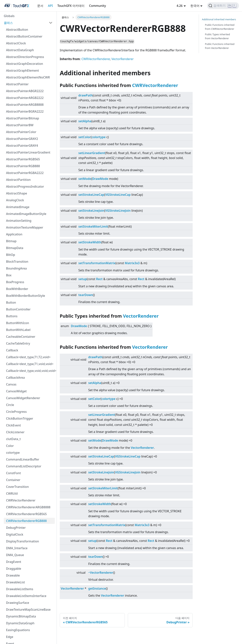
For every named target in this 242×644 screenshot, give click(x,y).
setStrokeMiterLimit (93, 226)
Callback (12, 350)
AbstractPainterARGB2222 (25, 98)
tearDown (86, 295)
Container (13, 480)
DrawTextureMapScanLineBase (28, 610)
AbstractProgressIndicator (25, 186)
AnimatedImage (18, 207)
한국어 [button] (195, 6)
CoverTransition (17, 487)
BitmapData (15, 248)
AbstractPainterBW (20, 125)
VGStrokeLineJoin (118, 211)
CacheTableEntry (18, 343)
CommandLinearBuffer (23, 459)
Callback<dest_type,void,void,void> (30, 371)
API (50, 6)
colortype (13, 453)
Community (97, 6)
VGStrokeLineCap (118, 195)
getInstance (97, 588)
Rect (99, 279)
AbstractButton (17, 30)
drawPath (86, 95)
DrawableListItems (20, 589)
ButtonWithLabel (18, 330)
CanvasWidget (16, 391)
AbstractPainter (17, 84)
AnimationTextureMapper (25, 227)
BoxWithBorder (17, 289)
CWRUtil (12, 494)
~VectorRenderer (101, 573)
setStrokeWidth (90, 242)
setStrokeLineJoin (91, 211)
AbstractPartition (18, 180)
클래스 (8, 23)
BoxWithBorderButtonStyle (26, 296)
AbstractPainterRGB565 (23, 159)
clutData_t (13, 439)
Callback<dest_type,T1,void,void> (30, 364)
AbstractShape (17, 193)
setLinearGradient (92, 153)
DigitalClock (15, 534)
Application (14, 234)
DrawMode (100, 179)
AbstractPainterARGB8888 (25, 105)
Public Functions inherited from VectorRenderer (220, 46)
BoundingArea (16, 268)
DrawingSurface (18, 603)
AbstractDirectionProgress (25, 57)
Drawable (13, 575)
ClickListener (15, 432)
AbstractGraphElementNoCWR (28, 77)
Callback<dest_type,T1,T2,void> (28, 357)
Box (9, 275)
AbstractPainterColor (21, 132)
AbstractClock (16, 43)
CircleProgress (16, 412)
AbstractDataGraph (20, 50)
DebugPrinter (16, 528)
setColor (85, 137)
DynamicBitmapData (21, 616)
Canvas (11, 384)
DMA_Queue (15, 555)
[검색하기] (223, 6)
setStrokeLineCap (91, 195)
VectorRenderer (123, 59)
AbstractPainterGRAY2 (22, 139)
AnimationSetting (19, 221)
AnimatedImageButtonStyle (26, 214)
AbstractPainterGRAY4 (22, 146)
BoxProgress (15, 282)
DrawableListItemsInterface (26, 596)
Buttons (12, 316)
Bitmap (11, 241)
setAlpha (85, 121)
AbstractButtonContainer (24, 36)
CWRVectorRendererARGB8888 (28, 507)
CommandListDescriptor (24, 466)
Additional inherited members (219, 19)
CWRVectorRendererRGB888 (26, 521)
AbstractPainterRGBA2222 (25, 173)
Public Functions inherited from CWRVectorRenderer (220, 27)
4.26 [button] (180, 6)
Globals (9, 16)
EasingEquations (18, 630)
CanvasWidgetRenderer (23, 398)
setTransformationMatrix (97, 263)
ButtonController (18, 309)
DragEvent (14, 562)
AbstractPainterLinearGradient (28, 152)
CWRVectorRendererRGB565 (26, 514)
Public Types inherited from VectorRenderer (217, 36)
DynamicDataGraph (20, 623)
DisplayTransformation (22, 541)
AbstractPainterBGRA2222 (25, 111)
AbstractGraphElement (22, 71)
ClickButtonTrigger (20, 418)
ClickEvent (13, 425)
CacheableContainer (21, 337)
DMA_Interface (17, 548)
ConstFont (13, 473)
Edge (10, 637)
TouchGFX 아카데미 (71, 6)
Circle (10, 405)
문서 (40, 6)
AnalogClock (15, 200)
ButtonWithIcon (17, 323)
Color (10, 446)
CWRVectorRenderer (21, 500)
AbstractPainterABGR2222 (25, 91)
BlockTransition (17, 262)
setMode (85, 179)
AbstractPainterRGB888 (23, 166)
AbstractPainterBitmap (22, 118)
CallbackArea (15, 378)
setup (83, 279)
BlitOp (11, 255)
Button (11, 302)
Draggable (14, 569)
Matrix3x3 (132, 263)
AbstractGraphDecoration (24, 64)
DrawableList (16, 582)
